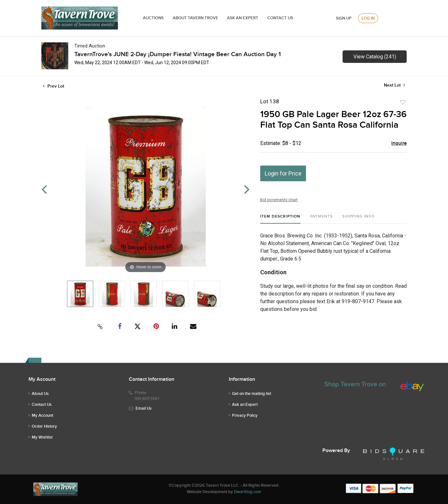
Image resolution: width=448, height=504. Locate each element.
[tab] (280, 219)
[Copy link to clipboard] (100, 327)
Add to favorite (403, 102)
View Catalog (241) (375, 57)
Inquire (399, 143)
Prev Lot (54, 86)
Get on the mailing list (252, 394)
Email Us (144, 408)
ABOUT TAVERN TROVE (196, 18)
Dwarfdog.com (248, 492)
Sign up (344, 18)
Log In (368, 18)
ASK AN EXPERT (243, 18)
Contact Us (280, 18)
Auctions (153, 18)
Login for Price (283, 173)
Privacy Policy (245, 415)
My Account (42, 415)
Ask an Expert (245, 405)
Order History (44, 426)
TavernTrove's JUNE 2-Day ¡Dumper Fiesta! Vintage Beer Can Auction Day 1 (178, 54)
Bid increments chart (279, 200)
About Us (40, 394)
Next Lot (394, 85)
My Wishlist (42, 437)
